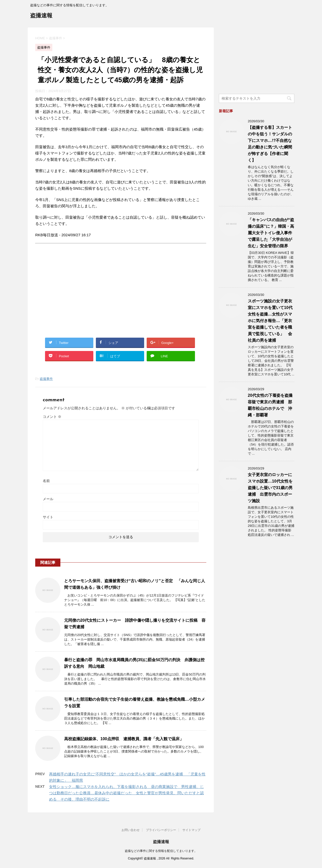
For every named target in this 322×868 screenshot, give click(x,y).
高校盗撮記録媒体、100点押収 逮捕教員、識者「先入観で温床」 (124, 739)
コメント (52, 417)
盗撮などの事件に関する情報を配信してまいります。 (161, 851)
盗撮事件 (46, 379)
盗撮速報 (41, 16)
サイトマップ (191, 830)
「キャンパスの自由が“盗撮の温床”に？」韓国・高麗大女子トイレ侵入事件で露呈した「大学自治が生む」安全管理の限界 (271, 233)
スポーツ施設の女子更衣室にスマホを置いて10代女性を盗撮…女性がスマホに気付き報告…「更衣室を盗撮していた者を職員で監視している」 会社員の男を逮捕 (270, 321)
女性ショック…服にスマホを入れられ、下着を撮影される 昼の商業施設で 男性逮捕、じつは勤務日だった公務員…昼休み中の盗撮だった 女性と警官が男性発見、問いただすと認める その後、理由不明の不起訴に (126, 793)
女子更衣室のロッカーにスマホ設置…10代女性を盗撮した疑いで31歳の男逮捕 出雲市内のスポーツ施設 (270, 488)
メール (48, 499)
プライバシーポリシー (161, 830)
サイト (48, 517)
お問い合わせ (131, 830)
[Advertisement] (77, 295)
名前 (46, 481)
